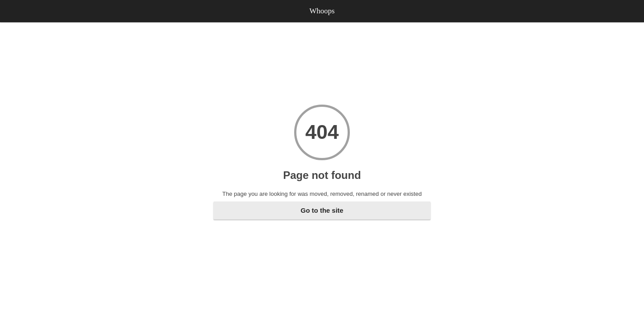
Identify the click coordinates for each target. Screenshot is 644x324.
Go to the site (322, 210)
